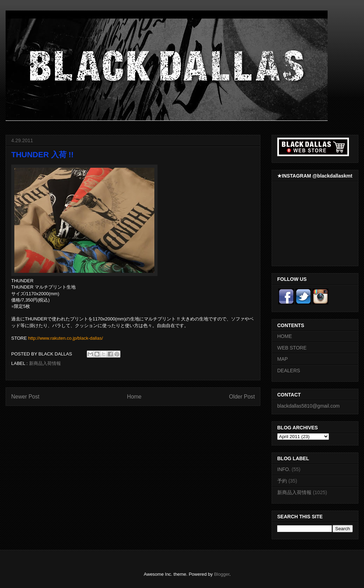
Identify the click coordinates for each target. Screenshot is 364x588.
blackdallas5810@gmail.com (308, 406)
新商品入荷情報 (45, 363)
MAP (282, 359)
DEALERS (289, 371)
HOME (285, 336)
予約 (282, 481)
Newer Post (25, 397)
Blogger (222, 574)
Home (134, 397)
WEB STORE (292, 348)
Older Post (242, 397)
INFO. (284, 469)
